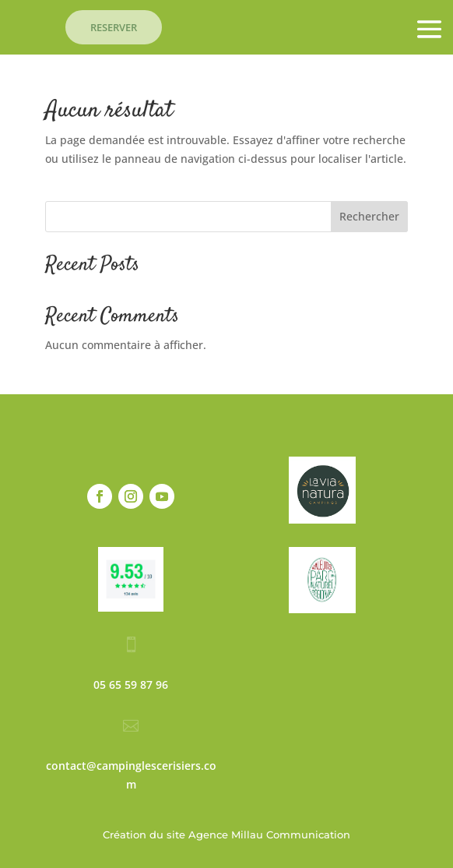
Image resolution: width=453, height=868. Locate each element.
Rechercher (369, 216)
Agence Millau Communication (269, 834)
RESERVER (114, 27)
